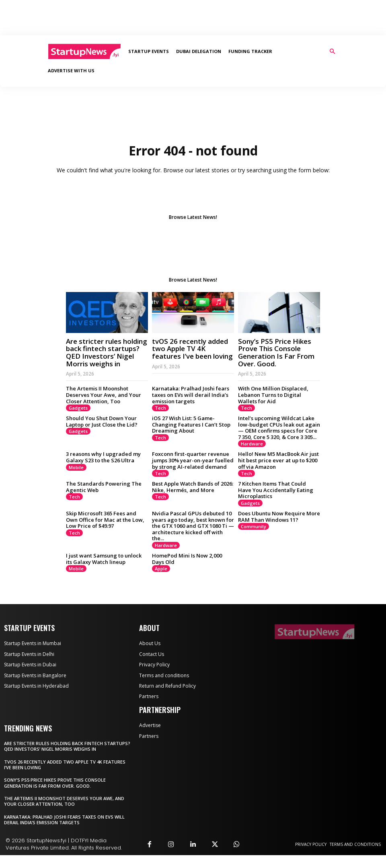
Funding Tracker (250, 51)
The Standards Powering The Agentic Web (104, 500)
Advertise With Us (71, 70)
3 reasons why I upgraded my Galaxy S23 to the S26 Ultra (103, 470)
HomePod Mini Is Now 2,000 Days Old (187, 572)
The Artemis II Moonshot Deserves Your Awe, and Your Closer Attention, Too (104, 407)
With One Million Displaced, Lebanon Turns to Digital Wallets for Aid (273, 407)
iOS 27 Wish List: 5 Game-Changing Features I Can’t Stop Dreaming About (191, 437)
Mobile (76, 480)
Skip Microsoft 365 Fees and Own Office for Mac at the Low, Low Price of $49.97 (105, 532)
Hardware (252, 456)
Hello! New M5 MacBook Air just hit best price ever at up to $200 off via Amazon (278, 473)
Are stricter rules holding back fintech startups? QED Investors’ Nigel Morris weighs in (107, 365)
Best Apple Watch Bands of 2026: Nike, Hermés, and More (193, 500)
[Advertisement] (193, 18)
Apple (161, 581)
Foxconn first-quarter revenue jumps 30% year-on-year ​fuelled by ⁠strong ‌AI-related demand (193, 473)
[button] (332, 52)
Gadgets (78, 421)
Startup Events (149, 51)
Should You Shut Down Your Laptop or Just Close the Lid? (102, 434)
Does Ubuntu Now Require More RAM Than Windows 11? (279, 529)
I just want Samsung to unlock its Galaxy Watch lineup (104, 572)
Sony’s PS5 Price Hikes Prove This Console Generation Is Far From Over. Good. (276, 365)
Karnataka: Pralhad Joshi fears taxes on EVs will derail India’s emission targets (191, 407)
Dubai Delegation (199, 51)
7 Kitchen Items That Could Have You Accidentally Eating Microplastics (276, 503)
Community (254, 539)
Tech (160, 421)
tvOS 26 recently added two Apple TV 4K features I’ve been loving (192, 361)
